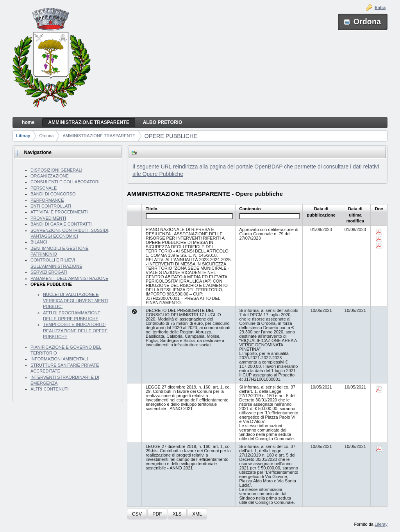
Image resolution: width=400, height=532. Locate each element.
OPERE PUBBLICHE (171, 136)
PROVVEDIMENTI (48, 218)
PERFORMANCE (47, 200)
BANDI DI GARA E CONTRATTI (61, 224)
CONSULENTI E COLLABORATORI (65, 182)
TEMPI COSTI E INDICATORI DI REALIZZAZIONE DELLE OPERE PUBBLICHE (75, 330)
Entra (380, 7)
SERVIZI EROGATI (49, 272)
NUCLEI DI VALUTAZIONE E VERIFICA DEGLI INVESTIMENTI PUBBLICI (75, 300)
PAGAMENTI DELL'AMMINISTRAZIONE (69, 278)
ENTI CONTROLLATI (51, 206)
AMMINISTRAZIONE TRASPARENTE (99, 136)
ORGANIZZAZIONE (50, 176)
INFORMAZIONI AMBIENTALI (59, 359)
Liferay (23, 136)
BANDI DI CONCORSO (53, 194)
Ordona (47, 136)
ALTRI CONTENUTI (50, 389)
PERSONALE (44, 188)
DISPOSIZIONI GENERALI (56, 170)
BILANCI (39, 242)
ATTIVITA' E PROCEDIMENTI (59, 212)
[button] (137, 514)
